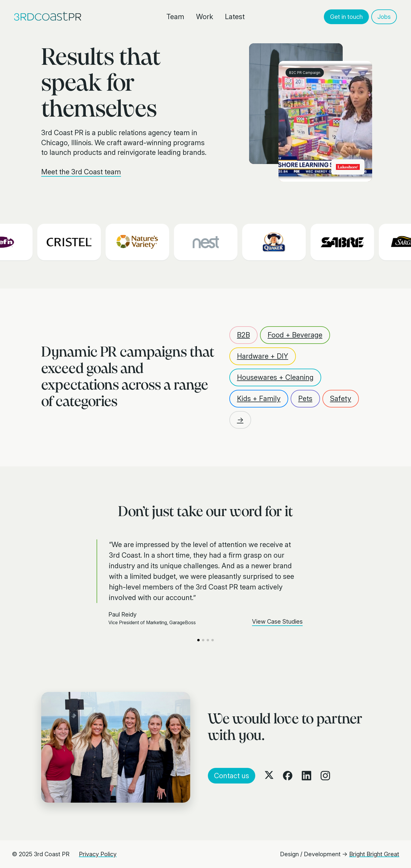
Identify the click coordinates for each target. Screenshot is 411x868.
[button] (198, 640)
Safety (341, 399)
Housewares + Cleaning (275, 377)
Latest (235, 17)
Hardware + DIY (263, 356)
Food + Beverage (295, 335)
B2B (243, 335)
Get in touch (346, 17)
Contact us (232, 776)
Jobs (384, 17)
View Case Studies (277, 622)
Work (205, 17)
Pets (305, 399)
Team (175, 17)
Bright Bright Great (374, 854)
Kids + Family (259, 399)
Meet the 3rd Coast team (81, 172)
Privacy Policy (98, 854)
